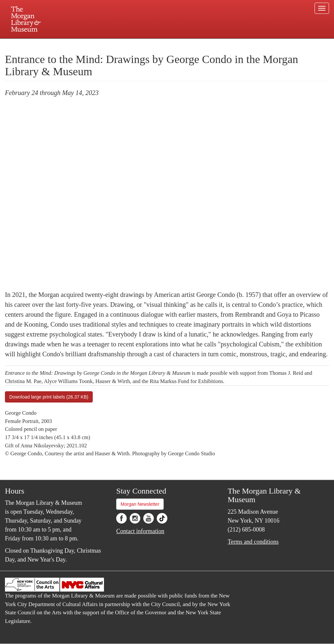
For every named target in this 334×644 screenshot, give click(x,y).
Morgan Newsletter (140, 504)
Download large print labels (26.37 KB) (49, 397)
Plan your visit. (88, 44)
